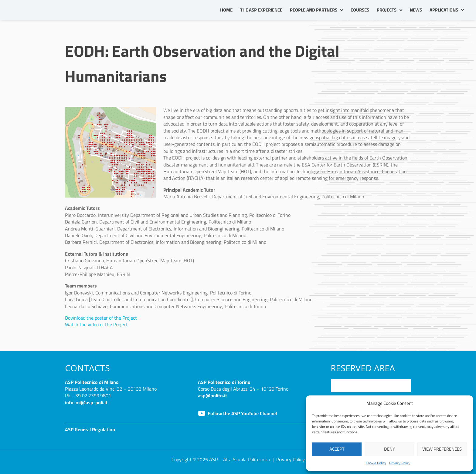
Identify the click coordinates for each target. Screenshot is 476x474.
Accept (337, 449)
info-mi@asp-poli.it (86, 402)
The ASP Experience (261, 10)
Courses (360, 10)
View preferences (442, 449)
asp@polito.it (212, 395)
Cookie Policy (376, 463)
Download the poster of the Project (101, 318)
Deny (389, 449)
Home (226, 10)
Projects (389, 10)
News (416, 10)
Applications (447, 10)
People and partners (316, 10)
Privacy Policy (400, 463)
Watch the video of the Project (96, 324)
